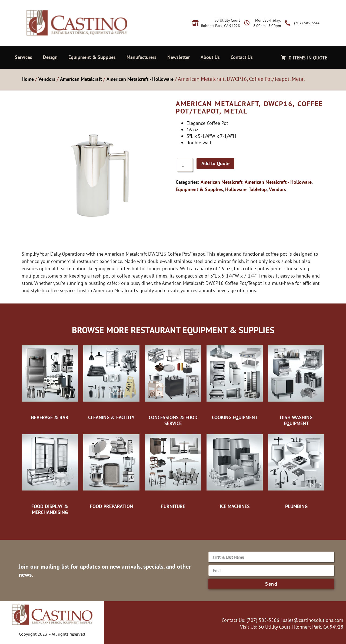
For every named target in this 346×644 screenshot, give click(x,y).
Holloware (236, 189)
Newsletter (179, 57)
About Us (210, 57)
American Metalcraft (81, 79)
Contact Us (242, 57)
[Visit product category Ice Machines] (235, 470)
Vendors (47, 79)
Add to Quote (215, 163)
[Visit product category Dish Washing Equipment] (296, 384)
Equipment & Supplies (92, 57)
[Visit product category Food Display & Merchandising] (50, 473)
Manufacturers (142, 57)
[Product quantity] (185, 165)
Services (24, 57)
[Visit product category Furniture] (173, 470)
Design (50, 57)
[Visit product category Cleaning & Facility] (111, 381)
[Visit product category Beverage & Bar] (50, 381)
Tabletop (258, 189)
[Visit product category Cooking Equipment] (235, 381)
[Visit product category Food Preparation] (111, 470)
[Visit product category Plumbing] (296, 470)
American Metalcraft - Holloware (140, 79)
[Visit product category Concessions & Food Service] (173, 384)
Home (28, 79)
